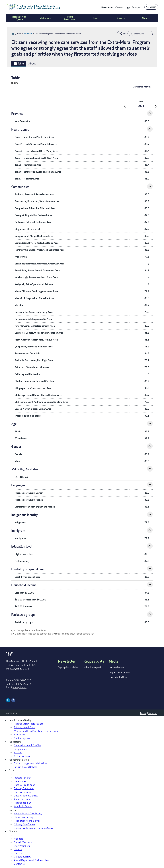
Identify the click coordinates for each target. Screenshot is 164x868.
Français (136, 7)
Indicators (28, 34)
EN (129, 8)
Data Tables (20, 781)
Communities (20, 187)
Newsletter (107, 7)
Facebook (13, 700)
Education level (22, 546)
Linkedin (8, 700)
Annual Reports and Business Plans (32, 860)
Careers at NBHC (23, 857)
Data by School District (26, 796)
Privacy (143, 713)
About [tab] (32, 63)
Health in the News (118, 677)
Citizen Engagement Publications (31, 763)
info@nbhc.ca (19, 687)
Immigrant (18, 530)
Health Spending (22, 803)
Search (153, 7)
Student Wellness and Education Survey (34, 828)
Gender (16, 446)
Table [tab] (19, 64)
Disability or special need (28, 569)
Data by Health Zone (24, 785)
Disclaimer (153, 713)
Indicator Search (22, 778)
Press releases (116, 667)
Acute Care (20, 735)
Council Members (23, 842)
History (18, 849)
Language (18, 485)
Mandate (19, 839)
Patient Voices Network (26, 767)
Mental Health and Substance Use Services (36, 731)
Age (14, 424)
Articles (18, 752)
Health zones (20, 129)
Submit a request (92, 667)
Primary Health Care (24, 727)
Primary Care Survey (25, 824)
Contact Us (20, 864)
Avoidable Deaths (23, 806)
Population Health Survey (27, 821)
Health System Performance (29, 724)
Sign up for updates (68, 667)
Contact (119, 7)
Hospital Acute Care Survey (28, 813)
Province (17, 113)
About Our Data (22, 799)
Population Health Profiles (28, 745)
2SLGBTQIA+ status (25, 469)
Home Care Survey (24, 817)
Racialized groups (23, 615)
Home (13, 33)
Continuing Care (22, 738)
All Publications (22, 756)
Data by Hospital (23, 792)
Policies (18, 853)
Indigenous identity (24, 515)
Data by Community (24, 788)
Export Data (139, 34)
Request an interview (120, 672)
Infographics (20, 749)
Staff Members (22, 846)
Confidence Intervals (142, 87)
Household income (24, 585)
